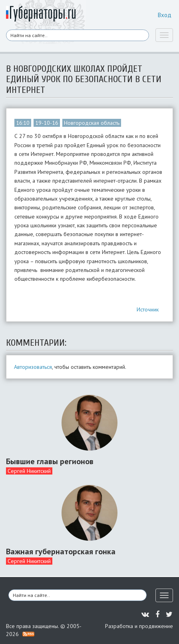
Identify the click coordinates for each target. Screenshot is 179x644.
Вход (165, 15)
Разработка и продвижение (139, 626)
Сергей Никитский (29, 471)
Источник (148, 309)
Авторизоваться (33, 367)
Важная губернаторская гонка (61, 551)
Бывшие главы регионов (50, 461)
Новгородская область (92, 123)
